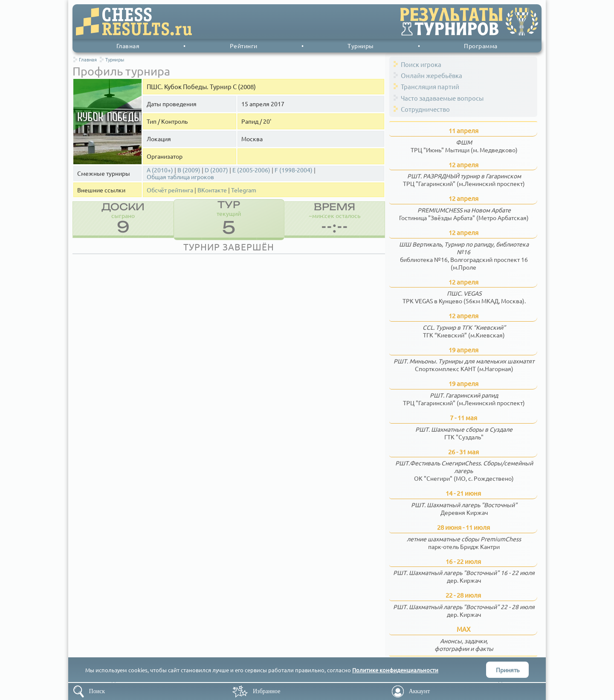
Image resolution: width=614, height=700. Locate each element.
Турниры (361, 46)
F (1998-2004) (294, 170)
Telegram (244, 190)
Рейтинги (244, 46)
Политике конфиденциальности (395, 670)
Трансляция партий (430, 86)
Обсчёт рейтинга (170, 190)
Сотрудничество (425, 109)
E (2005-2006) (251, 170)
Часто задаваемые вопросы (442, 98)
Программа (481, 46)
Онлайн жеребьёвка (432, 75)
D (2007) (216, 170)
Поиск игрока (421, 64)
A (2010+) (160, 170)
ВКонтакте (212, 190)
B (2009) (189, 170)
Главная (128, 46)
